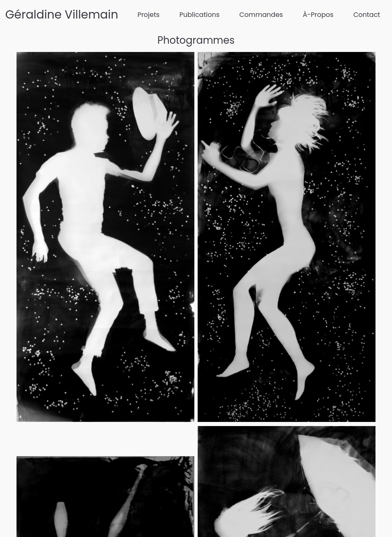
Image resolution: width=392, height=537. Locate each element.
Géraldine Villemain (62, 15)
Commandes (261, 15)
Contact (367, 15)
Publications (200, 15)
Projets (149, 15)
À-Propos (318, 15)
